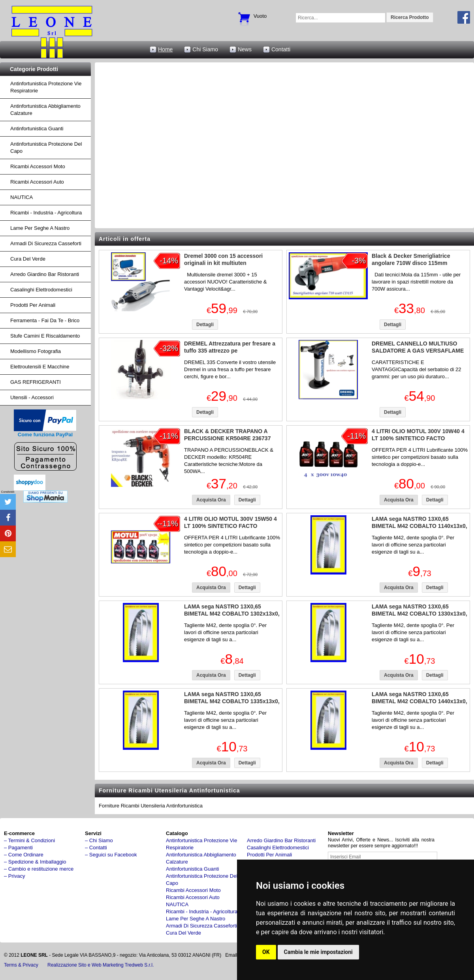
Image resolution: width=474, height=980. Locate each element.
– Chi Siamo (99, 840)
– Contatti (96, 848)
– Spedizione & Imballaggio (35, 862)
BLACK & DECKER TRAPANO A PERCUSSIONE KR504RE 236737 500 (227, 438)
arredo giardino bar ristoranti (45, 274)
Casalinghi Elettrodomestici (41, 290)
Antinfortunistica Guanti (37, 129)
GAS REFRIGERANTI (36, 382)
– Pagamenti (18, 848)
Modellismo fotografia (36, 351)
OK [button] (266, 952)
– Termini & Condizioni (29, 840)
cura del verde (28, 259)
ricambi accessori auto (37, 182)
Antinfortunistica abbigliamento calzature (45, 110)
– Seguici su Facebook (111, 855)
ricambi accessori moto (38, 166)
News (245, 49)
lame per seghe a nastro (40, 228)
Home (165, 49)
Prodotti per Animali (33, 305)
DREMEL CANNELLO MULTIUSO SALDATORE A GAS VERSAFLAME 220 (418, 351)
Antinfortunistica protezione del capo (46, 147)
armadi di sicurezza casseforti (46, 243)
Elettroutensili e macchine (40, 367)
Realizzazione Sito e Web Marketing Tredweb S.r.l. (101, 965)
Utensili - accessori (32, 397)
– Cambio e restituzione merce (39, 869)
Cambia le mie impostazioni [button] (318, 952)
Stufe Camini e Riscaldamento (45, 336)
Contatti (281, 49)
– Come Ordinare (24, 855)
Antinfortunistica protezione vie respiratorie (46, 87)
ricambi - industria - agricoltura (46, 213)
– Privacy (14, 876)
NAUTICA (22, 197)
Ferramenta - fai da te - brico (45, 320)
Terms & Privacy (21, 965)
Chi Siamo (205, 49)
